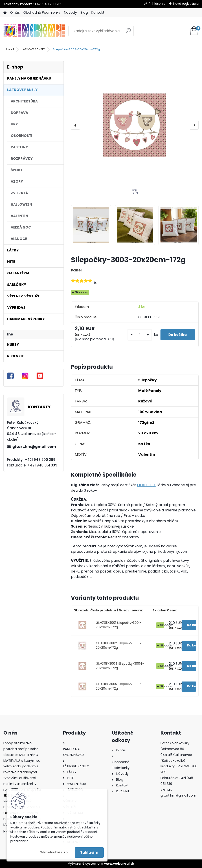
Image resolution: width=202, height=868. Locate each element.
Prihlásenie (157, 4)
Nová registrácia (186, 4)
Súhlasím (89, 852)
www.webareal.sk (119, 864)
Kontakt (98, 12)
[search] (128, 32)
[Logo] (34, 31)
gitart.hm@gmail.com (34, 447)
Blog (84, 12)
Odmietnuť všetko (54, 852)
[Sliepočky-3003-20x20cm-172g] (135, 125)
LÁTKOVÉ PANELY (33, 49)
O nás (15, 12)
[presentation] (75, 125)
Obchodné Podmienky (42, 12)
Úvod (10, 49)
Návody (70, 12)
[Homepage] (5, 13)
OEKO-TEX (146, 485)
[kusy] (138, 335)
